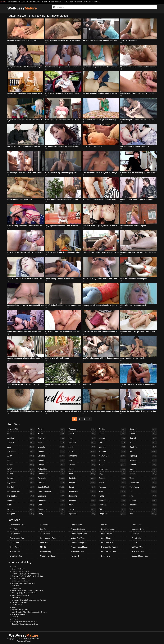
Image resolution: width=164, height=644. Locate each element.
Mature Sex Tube (78, 538)
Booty (51, 434)
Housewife (82, 496)
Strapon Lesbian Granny (21, 581)
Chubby (51, 460)
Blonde (21, 509)
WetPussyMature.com (32, 639)
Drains (14, 567)
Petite (113, 483)
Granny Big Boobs (78, 529)
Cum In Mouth (51, 487)
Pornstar (113, 487)
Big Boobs (21, 483)
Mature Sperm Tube (79, 534)
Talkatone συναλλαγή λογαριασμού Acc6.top (28, 590)
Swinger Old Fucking (110, 547)
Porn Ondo (136, 538)
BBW (21, 469)
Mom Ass (44, 543)
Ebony (51, 514)
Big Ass (21, 478)
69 (21, 434)
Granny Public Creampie (21, 571)
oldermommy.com (35, 2)
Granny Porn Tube (48, 556)
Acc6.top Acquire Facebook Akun (24, 583)
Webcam (143, 505)
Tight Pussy (143, 487)
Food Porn (106, 556)
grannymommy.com (14, 2)
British (51, 443)
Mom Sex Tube (138, 529)
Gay (82, 460)
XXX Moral (97, 2)
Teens (143, 478)
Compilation (51, 474)
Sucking (143, 469)
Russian (143, 429)
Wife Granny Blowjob (19, 614)
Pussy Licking (113, 500)
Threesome (143, 483)
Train (14, 607)
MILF (113, 465)
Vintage (143, 500)
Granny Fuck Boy (18, 569)
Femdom (82, 443)
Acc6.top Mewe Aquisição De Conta (25, 622)
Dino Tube (136, 543)
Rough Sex (113, 514)
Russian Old (78, 2)
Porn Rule (14, 529)
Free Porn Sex (107, 543)
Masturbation (113, 456)
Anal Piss (15, 586)
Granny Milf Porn (78, 552)
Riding (113, 509)
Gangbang (82, 456)
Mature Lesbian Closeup (21, 595)
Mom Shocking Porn (79, 543)
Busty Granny (46, 552)
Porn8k (43, 529)
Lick (113, 443)
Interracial (82, 509)
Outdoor (113, 478)
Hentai (82, 487)
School (143, 434)
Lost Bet (15, 617)
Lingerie (113, 447)
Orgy (113, 474)
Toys (143, 496)
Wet (143, 509)
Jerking (113, 429)
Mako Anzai (16, 598)
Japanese (82, 514)
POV (113, 492)
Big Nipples (21, 496)
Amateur (21, 438)
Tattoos (143, 474)
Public (113, 496)
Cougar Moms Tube (140, 556)
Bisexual (21, 500)
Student (143, 465)
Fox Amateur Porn (48, 2)
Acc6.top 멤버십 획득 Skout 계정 (24, 593)
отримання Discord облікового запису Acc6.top (29, 600)
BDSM (21, 474)
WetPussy (22, 8)
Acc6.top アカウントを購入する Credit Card (28, 576)
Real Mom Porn (138, 552)
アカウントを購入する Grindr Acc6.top (26, 574)
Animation (21, 451)
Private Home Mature (79, 547)
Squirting (143, 456)
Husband (82, 500)
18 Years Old (21, 429)
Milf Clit (43, 547)
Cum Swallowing (51, 492)
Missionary (113, 469)
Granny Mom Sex (17, 525)
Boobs (51, 429)
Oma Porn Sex (88, 2)
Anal (21, 447)
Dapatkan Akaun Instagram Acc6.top (25, 624)
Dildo (51, 505)
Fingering (82, 451)
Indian (82, 505)
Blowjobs (21, 514)
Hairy (82, 474)
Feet (82, 438)
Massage (113, 451)
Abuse (28, 641)
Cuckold (51, 483)
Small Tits (143, 447)
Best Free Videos (108, 529)
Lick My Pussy (17, 605)
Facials (82, 434)
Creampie (51, 478)
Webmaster (21, 641)
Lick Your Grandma (19, 578)
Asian (21, 456)
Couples (15, 619)
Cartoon (51, 451)
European (82, 429)
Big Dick (21, 487)
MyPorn (104, 525)
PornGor (135, 534)
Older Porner (69, 2)
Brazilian (51, 438)
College (51, 465)
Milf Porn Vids (137, 547)
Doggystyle (51, 509)
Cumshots (51, 496)
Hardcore (82, 483)
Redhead (113, 505)
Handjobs (82, 478)
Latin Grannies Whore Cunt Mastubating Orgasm (29, 612)
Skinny (143, 443)
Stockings (143, 460)
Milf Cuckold (15, 534)
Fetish (82, 447)
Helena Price (17, 588)
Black (21, 505)
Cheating (51, 456)
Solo (143, 451)
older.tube (25, 2)
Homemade (82, 492)
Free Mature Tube (108, 552)
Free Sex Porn (107, 534)
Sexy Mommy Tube (48, 538)
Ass (21, 460)
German (82, 465)
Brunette (51, 447)
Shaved (143, 438)
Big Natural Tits (21, 492)
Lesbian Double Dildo (20, 602)
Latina (113, 434)
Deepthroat (51, 500)
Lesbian (113, 438)
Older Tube (59, 2)
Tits (143, 492)
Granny (82, 469)
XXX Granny (45, 534)
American (21, 443)
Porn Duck (75, 556)
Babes (21, 465)
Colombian (51, 469)
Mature (113, 460)
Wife (143, 514)
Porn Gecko (137, 525)
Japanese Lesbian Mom (20, 610)
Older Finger (106, 538)
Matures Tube (76, 525)
